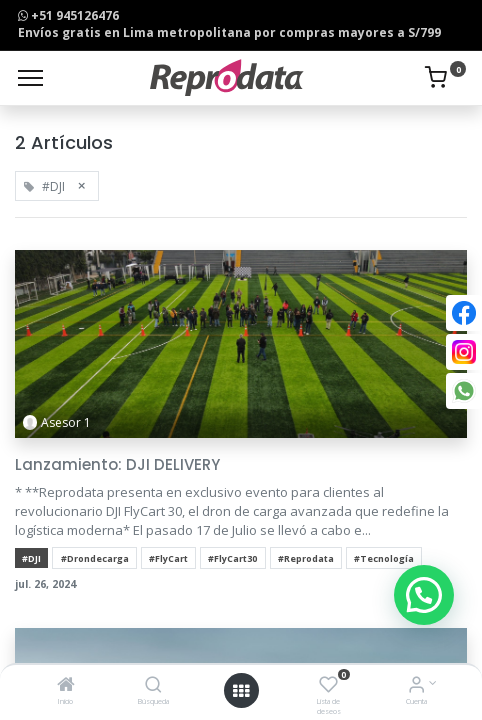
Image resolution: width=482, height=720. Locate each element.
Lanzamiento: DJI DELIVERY (117, 464)
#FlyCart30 (232, 558)
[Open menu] (241, 691)
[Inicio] (66, 686)
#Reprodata (306, 558)
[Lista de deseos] (328, 686)
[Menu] (30, 78)
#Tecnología (384, 558)
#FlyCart (168, 558)
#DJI (31, 558)
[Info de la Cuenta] (416, 686)
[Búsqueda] (153, 686)
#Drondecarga (95, 558)
